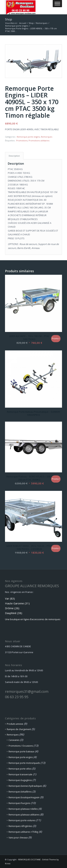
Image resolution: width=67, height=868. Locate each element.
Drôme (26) (12, 608)
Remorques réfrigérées (20, 826)
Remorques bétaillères (20, 792)
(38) (20, 613)
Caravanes (14, 740)
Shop (8, 19)
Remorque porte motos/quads (24, 763)
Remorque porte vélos (20, 769)
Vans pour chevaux (18, 838)
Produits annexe (15, 724)
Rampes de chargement (19, 729)
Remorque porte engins (28, 137)
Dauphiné (11, 613)
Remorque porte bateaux (21, 752)
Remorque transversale (20, 774)
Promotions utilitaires (39, 141)
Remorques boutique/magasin (24, 797)
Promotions (22, 141)
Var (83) (10, 598)
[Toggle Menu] (57, 3)
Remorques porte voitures (22, 820)
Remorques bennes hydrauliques (25, 786)
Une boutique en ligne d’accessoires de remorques (33, 619)
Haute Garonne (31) (17, 603)
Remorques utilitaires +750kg (23, 832)
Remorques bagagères (20, 780)
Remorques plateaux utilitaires (24, 815)
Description (14, 156)
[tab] (14, 156)
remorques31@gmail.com (27, 691)
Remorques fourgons (19, 803)
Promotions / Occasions (21, 746)
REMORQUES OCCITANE (29, 859)
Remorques (47, 137)
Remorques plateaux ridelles (23, 809)
